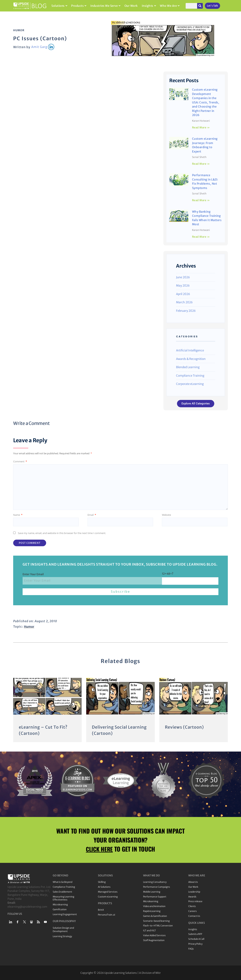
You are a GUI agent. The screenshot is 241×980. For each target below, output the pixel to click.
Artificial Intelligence (190, 350)
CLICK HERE (99, 848)
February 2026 (186, 311)
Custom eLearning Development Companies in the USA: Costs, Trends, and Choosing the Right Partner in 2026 (206, 102)
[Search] (200, 6)
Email (92, 515)
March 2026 (184, 302)
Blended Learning (188, 367)
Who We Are (170, 6)
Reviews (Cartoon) (185, 727)
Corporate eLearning (190, 384)
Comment (20, 461)
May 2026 (183, 286)
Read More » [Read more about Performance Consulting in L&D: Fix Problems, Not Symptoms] (201, 200)
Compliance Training (190, 376)
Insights (149, 6)
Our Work (131, 6)
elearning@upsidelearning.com (27, 906)
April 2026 (183, 294)
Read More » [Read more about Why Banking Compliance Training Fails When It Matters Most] (201, 237)
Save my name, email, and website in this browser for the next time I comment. (62, 533)
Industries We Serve (105, 6)
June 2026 (183, 277)
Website (166, 515)
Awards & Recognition (191, 359)
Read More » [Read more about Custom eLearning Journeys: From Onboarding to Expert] (201, 164)
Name (18, 515)
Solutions (59, 6)
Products (79, 6)
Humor (19, 30)
